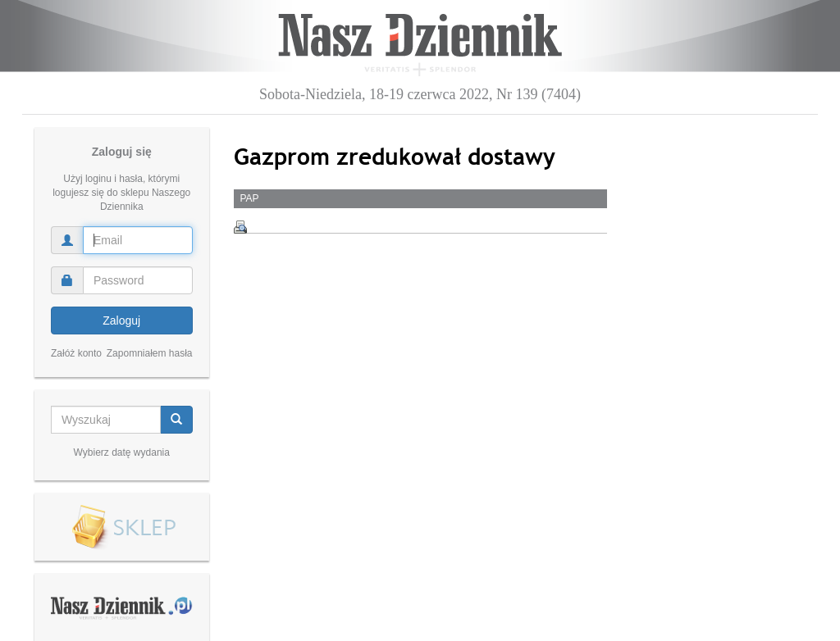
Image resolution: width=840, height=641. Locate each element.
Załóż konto (76, 353)
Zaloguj (121, 320)
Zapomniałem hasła (150, 353)
